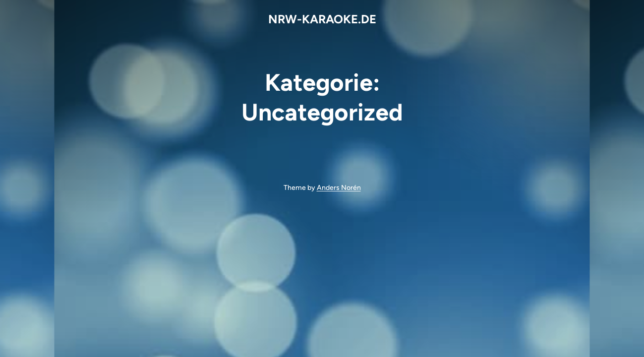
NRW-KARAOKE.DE (322, 19)
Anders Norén (339, 188)
